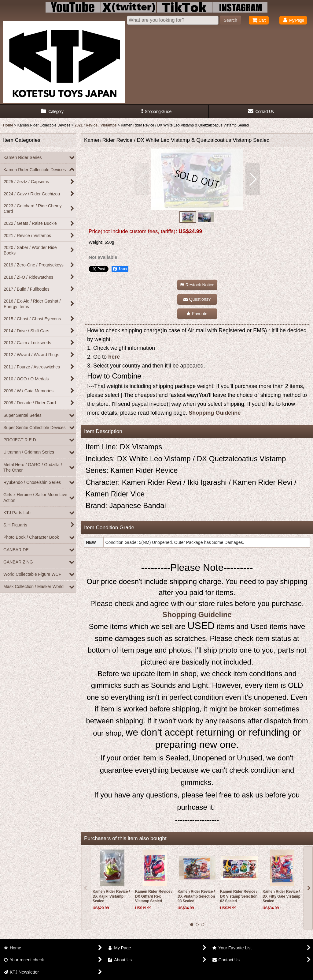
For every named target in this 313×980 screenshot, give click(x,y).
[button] (156, 112)
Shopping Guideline (215, 413)
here (114, 357)
